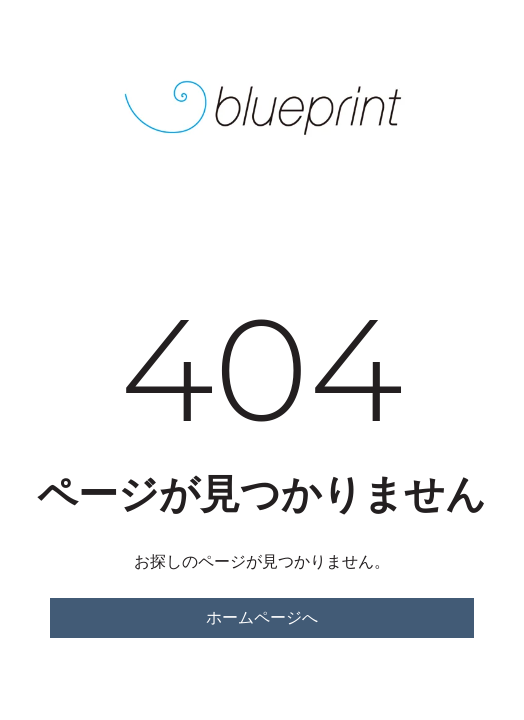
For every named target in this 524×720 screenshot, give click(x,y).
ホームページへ (262, 617)
